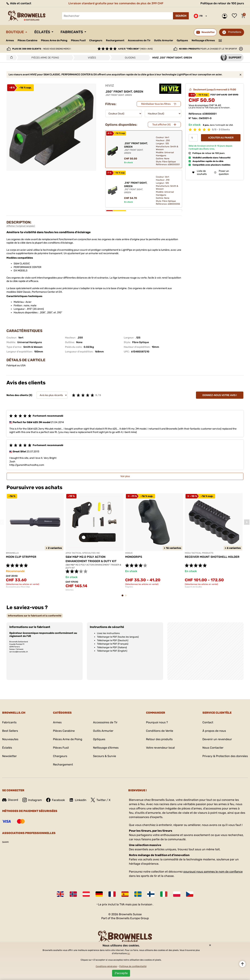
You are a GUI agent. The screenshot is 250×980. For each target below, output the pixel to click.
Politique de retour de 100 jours (222, 3)
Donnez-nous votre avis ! (220, 395)
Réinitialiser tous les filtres (156, 104)
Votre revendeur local (160, 748)
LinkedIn (78, 800)
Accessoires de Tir (139, 40)
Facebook (55, 800)
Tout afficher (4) (161, 125)
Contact (208, 722)
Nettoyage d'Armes (203, 40)
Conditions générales (106, 966)
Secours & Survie (105, 756)
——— (220, 40)
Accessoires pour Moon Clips (18, 587)
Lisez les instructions (108, 633)
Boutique (15, 32)
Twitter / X (101, 800)
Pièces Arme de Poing (54, 40)
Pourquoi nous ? (157, 722)
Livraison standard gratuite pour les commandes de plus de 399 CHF (116, 3)
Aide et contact (19, 3)
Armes (10, 40)
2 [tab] (127, 597)
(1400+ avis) (135, 49)
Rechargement (115, 40)
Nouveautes (10, 739)
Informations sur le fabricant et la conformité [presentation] (35, 616)
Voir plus (125, 476)
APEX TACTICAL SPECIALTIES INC (83, 553)
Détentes (70, 590)
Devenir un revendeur (217, 739)
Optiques (182, 40)
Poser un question (221, 173)
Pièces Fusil (78, 40)
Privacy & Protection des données (225, 756)
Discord (10, 800)
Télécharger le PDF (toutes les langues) (118, 637)
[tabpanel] (35, 541)
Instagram (32, 800)
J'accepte (121, 973)
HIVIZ (110, 86)
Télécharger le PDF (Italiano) (112, 647)
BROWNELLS (12, 553)
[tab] (35, 616)
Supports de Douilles (193, 587)
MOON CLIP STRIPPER (21, 557)
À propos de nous (214, 731)
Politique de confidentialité (133, 966)
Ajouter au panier (221, 138)
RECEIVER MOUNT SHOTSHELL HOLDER (212, 557)
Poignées (129, 587)
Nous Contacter (213, 748)
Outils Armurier (164, 40)
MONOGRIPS (134, 557)
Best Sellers (10, 731)
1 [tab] (124, 597)
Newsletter (9, 756)
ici (129, 953)
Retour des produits (159, 739)
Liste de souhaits (235, 16)
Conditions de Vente (160, 731)
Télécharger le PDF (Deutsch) (113, 640)
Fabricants (72, 32)
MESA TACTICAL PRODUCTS (199, 553)
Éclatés (42, 32)
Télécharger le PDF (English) (112, 651)
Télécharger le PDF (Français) (113, 644)
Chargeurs (96, 40)
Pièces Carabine (27, 40)
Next (247, 522)
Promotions (235, 32)
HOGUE (129, 553)
